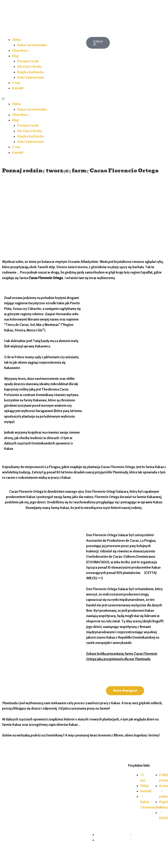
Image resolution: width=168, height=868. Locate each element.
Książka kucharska (31, 72)
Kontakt (18, 88)
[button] (42, 98)
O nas (16, 83)
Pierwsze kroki (28, 61)
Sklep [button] (16, 40)
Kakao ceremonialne (32, 45)
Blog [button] (15, 56)
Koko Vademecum (31, 77)
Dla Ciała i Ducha (30, 66)
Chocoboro (20, 50)
